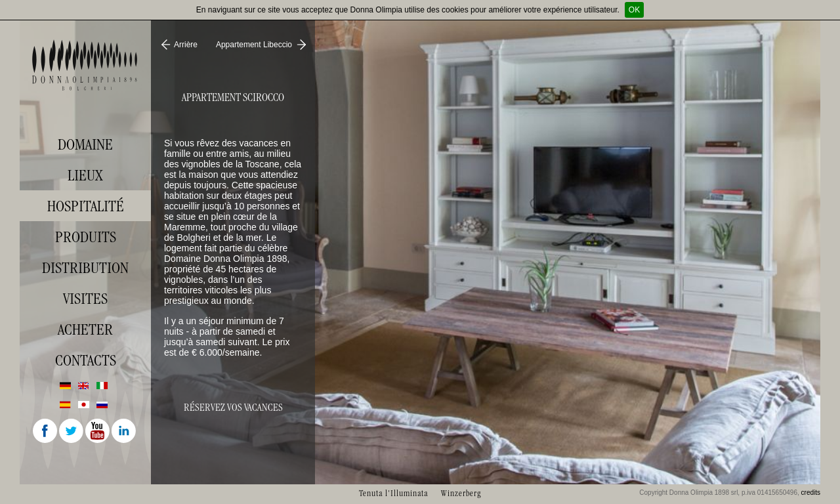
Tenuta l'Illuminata (393, 493)
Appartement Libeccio (254, 45)
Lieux (85, 175)
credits (811, 493)
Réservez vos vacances (233, 407)
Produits (86, 237)
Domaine (85, 144)
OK (634, 10)
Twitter (72, 432)
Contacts (86, 360)
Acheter (85, 329)
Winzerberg (461, 493)
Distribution (85, 268)
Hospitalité (86, 206)
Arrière (186, 45)
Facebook (46, 432)
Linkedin (125, 432)
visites (85, 299)
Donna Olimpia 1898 (85, 65)
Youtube (98, 432)
